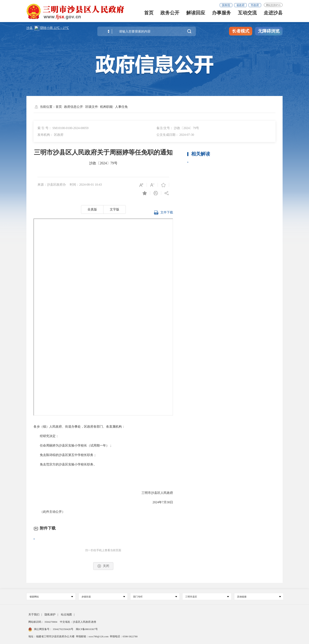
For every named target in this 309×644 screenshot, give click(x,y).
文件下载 (163, 214)
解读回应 (196, 14)
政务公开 (170, 14)
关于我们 (34, 615)
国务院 (226, 5)
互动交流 (247, 14)
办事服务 (222, 14)
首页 (149, 14)
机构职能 (106, 107)
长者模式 (241, 31)
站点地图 (66, 615)
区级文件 (92, 107)
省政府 (240, 5)
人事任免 (121, 107)
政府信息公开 (74, 107)
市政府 (255, 5)
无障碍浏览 (269, 31)
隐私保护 (50, 615)
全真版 (92, 209)
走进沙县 (273, 14)
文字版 (114, 209)
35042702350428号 (63, 629)
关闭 (103, 566)
